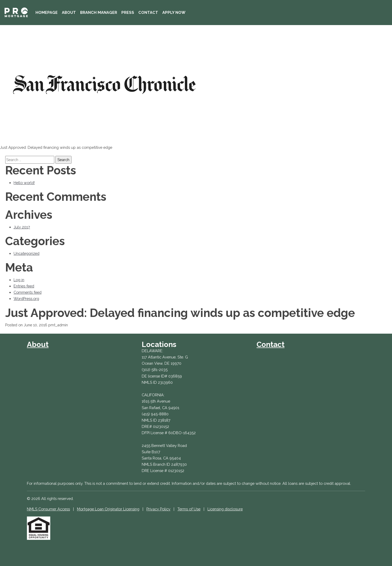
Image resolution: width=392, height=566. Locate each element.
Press (128, 12)
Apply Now (174, 12)
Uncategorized (26, 253)
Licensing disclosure (225, 509)
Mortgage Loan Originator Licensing (108, 509)
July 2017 (22, 227)
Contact (148, 12)
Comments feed (28, 292)
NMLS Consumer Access (48, 509)
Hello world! (24, 183)
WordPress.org (26, 299)
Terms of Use (189, 509)
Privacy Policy (158, 509)
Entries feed (24, 286)
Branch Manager (99, 12)
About (69, 12)
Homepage (47, 12)
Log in (19, 280)
